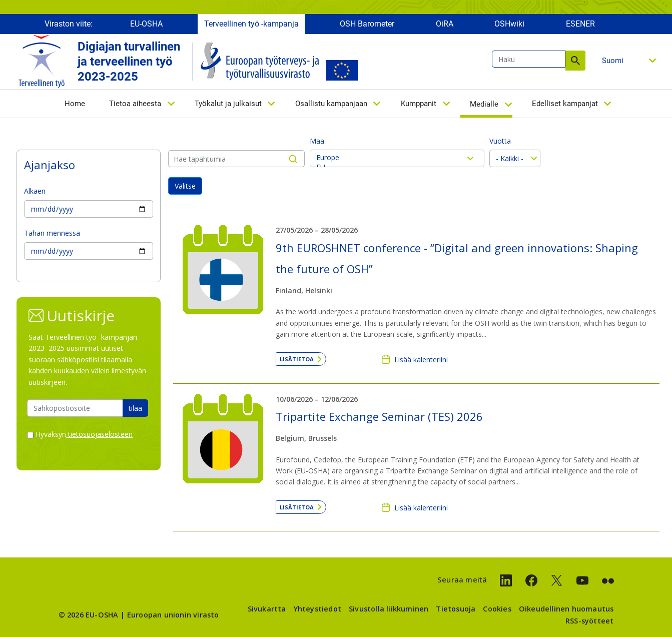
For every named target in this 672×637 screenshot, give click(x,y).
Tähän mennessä (52, 233)
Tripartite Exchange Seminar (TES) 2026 (379, 416)
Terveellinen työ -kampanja (251, 24)
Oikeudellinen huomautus (566, 609)
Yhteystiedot (317, 609)
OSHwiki (509, 24)
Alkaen (35, 191)
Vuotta (500, 141)
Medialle (484, 104)
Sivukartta (267, 609)
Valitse (185, 186)
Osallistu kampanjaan (331, 104)
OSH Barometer (367, 24)
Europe (397, 157)
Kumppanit (419, 104)
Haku (575, 61)
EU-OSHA (146, 24)
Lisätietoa (297, 359)
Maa (317, 141)
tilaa (135, 408)
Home (75, 104)
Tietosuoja (456, 609)
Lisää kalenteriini (421, 360)
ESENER (580, 24)
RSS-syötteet (589, 621)
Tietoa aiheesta (135, 104)
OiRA (445, 24)
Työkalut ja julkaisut (228, 104)
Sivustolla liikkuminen (389, 609)
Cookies (497, 609)
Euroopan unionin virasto (173, 615)
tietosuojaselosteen (99, 434)
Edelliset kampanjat (565, 104)
